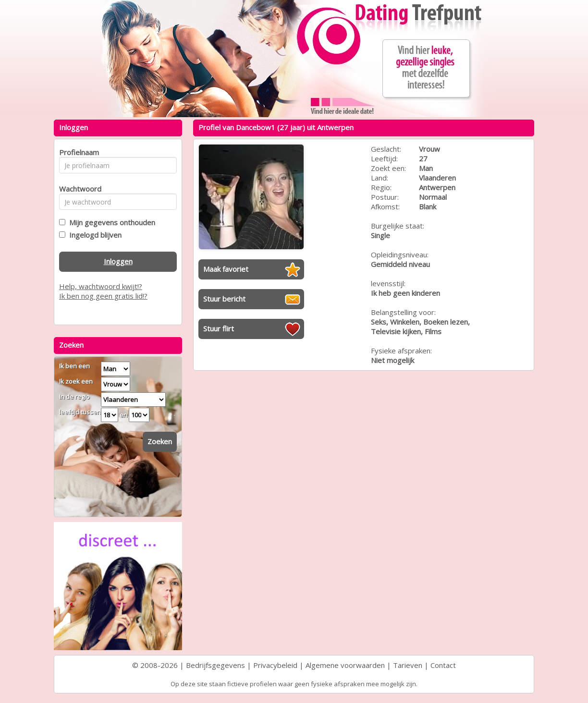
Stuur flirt (219, 328)
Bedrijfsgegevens (215, 665)
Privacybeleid (275, 665)
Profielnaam (78, 152)
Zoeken (160, 441)
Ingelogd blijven (93, 235)
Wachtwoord (78, 189)
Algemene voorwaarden (345, 665)
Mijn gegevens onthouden (110, 222)
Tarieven (408, 665)
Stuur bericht (224, 299)
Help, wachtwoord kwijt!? (101, 286)
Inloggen (118, 261)
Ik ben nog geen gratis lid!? (103, 296)
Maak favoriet (226, 269)
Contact (443, 665)
